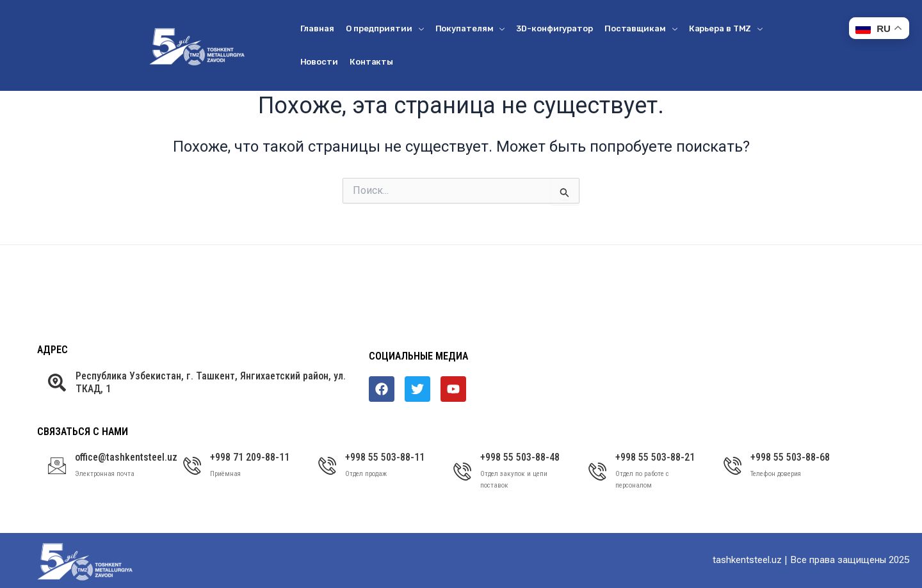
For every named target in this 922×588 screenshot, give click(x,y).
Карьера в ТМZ (726, 28)
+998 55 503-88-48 (520, 457)
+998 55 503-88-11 (385, 457)
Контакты (371, 62)
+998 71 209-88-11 (250, 457)
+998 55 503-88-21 (655, 457)
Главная (317, 28)
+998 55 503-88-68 (790, 457)
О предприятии (385, 28)
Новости (319, 62)
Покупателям (470, 28)
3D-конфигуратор (554, 28)
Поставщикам (641, 28)
